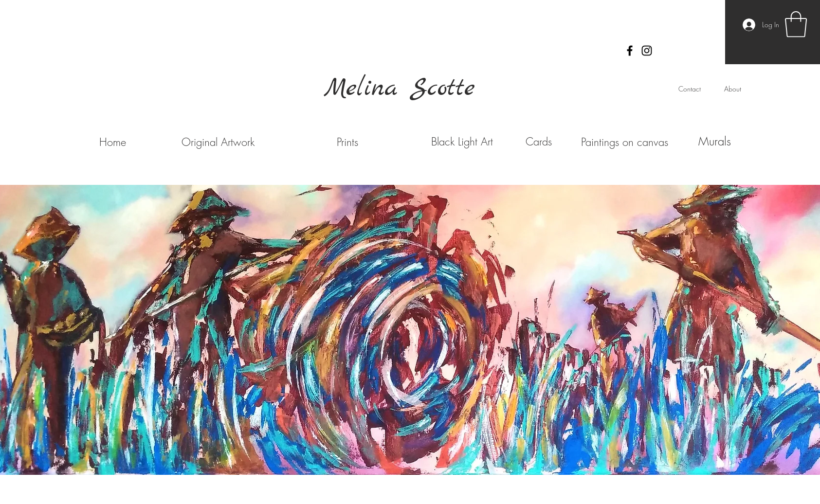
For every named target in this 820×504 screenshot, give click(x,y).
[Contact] (690, 89)
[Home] (113, 142)
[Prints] (348, 142)
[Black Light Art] (462, 142)
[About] (733, 89)
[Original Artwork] (218, 142)
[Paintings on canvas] (625, 142)
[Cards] (539, 142)
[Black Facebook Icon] (630, 51)
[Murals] (715, 142)
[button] (796, 24)
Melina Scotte (400, 89)
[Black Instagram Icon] (647, 51)
